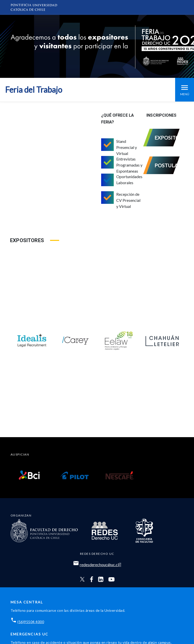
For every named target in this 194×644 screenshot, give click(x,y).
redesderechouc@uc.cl (99, 565)
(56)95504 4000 (31, 622)
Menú (185, 90)
